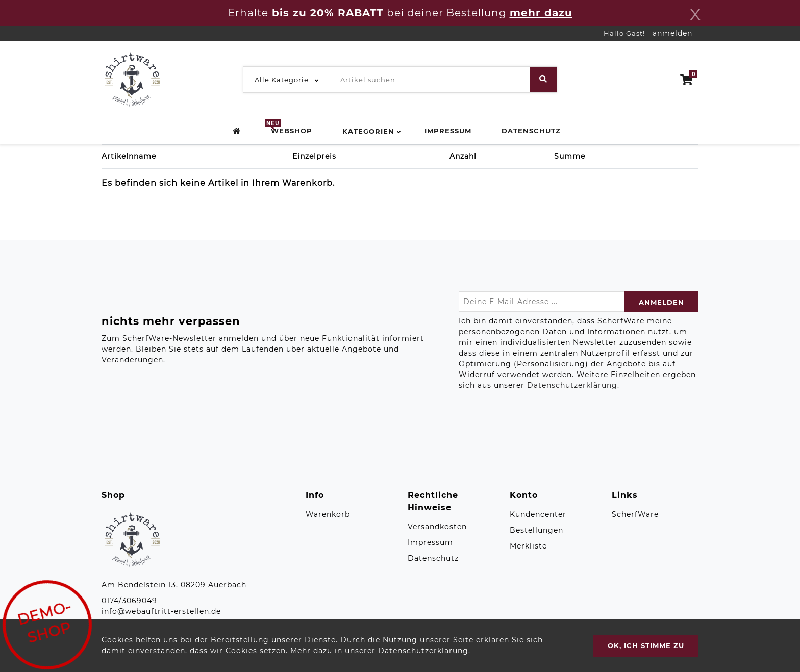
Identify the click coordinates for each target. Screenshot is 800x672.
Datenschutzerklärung (572, 385)
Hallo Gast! (624, 33)
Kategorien (368, 131)
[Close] (695, 13)
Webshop (292, 130)
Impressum (448, 131)
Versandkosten (437, 527)
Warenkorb (328, 514)
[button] (284, 80)
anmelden (672, 33)
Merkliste (528, 546)
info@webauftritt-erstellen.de (161, 611)
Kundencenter (538, 514)
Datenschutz (531, 131)
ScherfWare (635, 514)
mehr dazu (541, 13)
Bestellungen (536, 530)
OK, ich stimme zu (646, 645)
